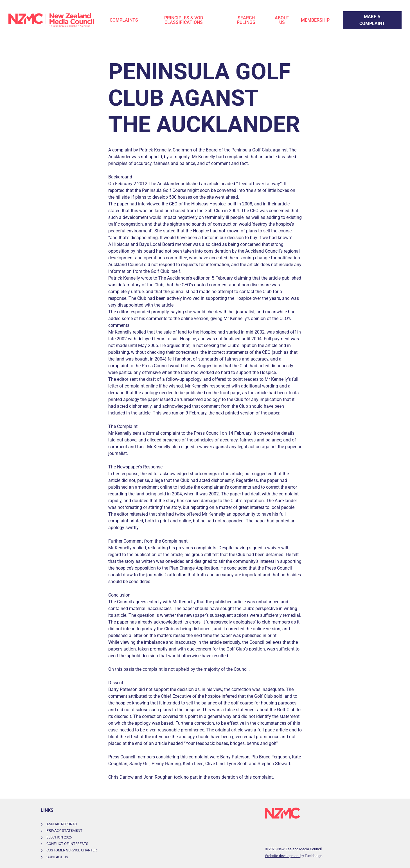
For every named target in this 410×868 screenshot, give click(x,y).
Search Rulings (246, 20)
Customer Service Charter (72, 850)
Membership (315, 20)
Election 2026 (59, 837)
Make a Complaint (361, 14)
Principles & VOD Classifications (184, 20)
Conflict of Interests (67, 844)
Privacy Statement (64, 830)
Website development (283, 856)
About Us (282, 20)
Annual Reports (62, 824)
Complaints (124, 20)
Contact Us (57, 857)
